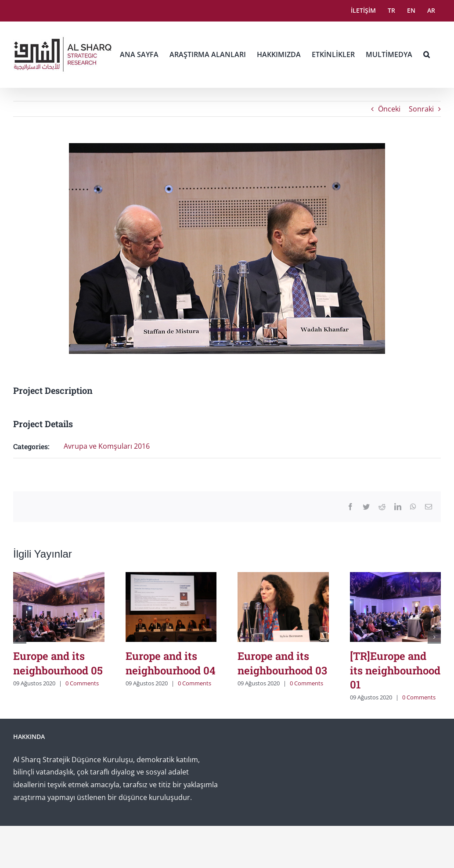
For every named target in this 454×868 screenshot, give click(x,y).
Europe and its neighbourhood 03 (282, 663)
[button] (427, 54)
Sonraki (421, 109)
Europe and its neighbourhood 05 (58, 663)
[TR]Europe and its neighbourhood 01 (395, 670)
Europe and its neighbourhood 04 (171, 663)
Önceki (389, 109)
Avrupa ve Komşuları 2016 (107, 446)
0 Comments (82, 683)
